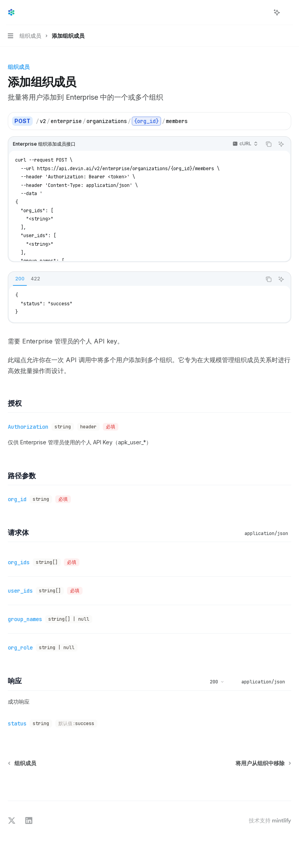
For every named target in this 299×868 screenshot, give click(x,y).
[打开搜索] (262, 12)
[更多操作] (289, 12)
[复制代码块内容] (269, 144)
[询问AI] (281, 144)
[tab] (20, 279)
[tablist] (135, 279)
